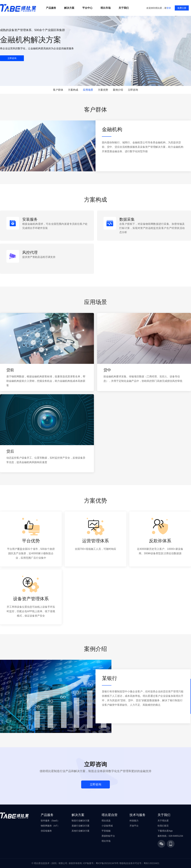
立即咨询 (133, 90)
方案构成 (73, 90)
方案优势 (103, 90)
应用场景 (88, 90)
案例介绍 (118, 90)
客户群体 (58, 90)
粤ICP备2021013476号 (107, 863)
